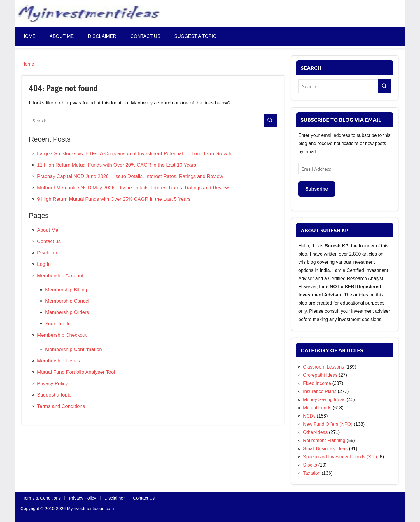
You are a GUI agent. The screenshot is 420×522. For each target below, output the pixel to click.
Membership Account (60, 276)
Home (29, 36)
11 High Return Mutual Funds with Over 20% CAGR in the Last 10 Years (117, 165)
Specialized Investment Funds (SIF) (340, 457)
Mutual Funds (317, 408)
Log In (44, 264)
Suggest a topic (195, 36)
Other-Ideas (315, 432)
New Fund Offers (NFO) (328, 424)
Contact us (145, 36)
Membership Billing (66, 290)
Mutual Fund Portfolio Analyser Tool (76, 372)
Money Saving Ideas (324, 400)
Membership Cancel (67, 301)
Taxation (312, 473)
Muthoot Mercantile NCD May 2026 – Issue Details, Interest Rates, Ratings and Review (133, 188)
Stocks (310, 465)
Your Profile (58, 324)
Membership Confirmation (74, 349)
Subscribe (317, 189)
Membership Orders (67, 312)
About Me (62, 36)
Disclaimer (102, 36)
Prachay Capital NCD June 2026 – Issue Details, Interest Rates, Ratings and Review (130, 176)
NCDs (309, 416)
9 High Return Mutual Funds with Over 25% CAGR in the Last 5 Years (114, 199)
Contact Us (144, 498)
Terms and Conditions (61, 406)
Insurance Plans (320, 391)
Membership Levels (58, 361)
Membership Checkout (62, 335)
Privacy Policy (52, 384)
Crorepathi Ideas (320, 375)
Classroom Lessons (324, 367)
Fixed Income (317, 383)
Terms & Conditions (42, 498)
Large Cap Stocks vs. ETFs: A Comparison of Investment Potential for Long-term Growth (134, 154)
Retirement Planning (324, 440)
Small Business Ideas (325, 449)
